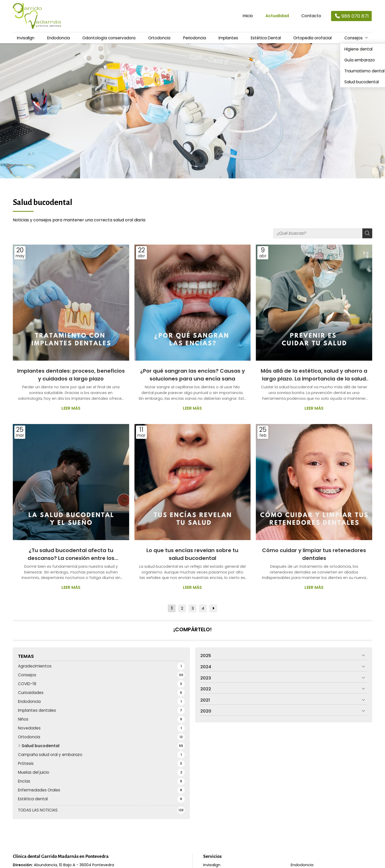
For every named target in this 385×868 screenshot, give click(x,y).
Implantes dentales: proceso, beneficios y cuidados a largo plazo (71, 377)
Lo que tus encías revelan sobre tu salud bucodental (192, 556)
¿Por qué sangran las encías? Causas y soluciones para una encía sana (192, 377)
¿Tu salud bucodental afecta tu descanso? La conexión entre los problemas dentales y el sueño (71, 556)
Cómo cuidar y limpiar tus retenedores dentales (314, 556)
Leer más (71, 410)
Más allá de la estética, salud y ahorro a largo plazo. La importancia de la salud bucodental (314, 377)
